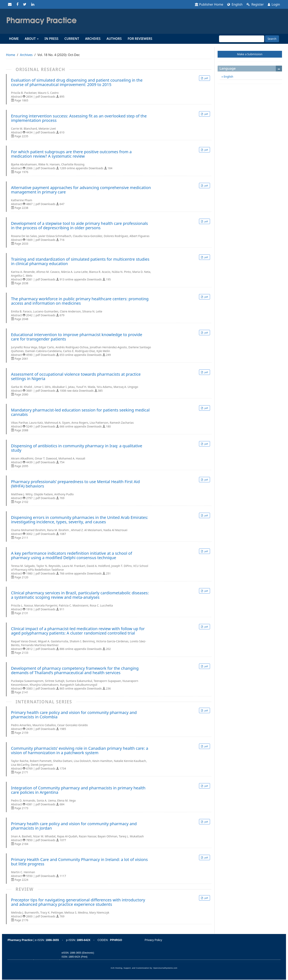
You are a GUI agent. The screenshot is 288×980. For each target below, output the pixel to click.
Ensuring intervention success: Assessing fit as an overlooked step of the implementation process (79, 118)
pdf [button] (206, 78)
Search (272, 39)
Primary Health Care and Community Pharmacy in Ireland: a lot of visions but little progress (79, 862)
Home (14, 39)
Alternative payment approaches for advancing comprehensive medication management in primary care (81, 190)
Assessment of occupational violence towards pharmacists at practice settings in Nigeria (76, 376)
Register (255, 4)
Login (274, 4)
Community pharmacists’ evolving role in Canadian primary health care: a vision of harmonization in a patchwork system (80, 751)
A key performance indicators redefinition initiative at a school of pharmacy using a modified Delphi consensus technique (71, 556)
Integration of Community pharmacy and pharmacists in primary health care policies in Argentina (78, 790)
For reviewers (140, 39)
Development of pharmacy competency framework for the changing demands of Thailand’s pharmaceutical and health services (75, 671)
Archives (93, 39)
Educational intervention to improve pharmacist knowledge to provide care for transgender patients (77, 337)
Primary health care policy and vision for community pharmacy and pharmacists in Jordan (74, 826)
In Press (51, 39)
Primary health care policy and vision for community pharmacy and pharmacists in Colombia (74, 715)
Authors (114, 39)
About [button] (31, 39)
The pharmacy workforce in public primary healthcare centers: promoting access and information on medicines (80, 301)
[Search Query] (242, 39)
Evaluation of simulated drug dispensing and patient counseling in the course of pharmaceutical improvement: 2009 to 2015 (77, 82)
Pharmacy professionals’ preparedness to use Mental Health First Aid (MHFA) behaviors (75, 484)
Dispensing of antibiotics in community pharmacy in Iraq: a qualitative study (77, 448)
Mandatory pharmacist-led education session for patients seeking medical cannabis (80, 412)
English (235, 4)
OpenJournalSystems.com (165, 968)
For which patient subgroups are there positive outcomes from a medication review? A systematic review (71, 154)
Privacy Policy (153, 940)
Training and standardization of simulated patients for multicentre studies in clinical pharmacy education (80, 261)
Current (72, 39)
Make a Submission (250, 54)
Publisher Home (209, 4)
